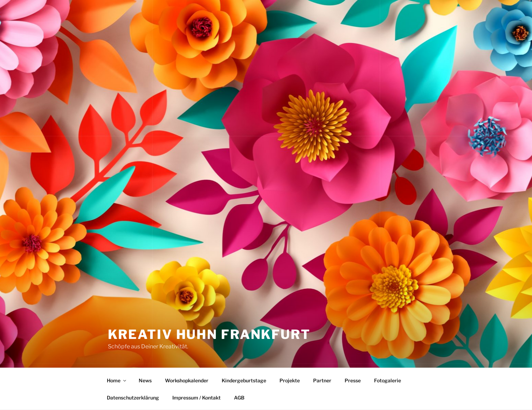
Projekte (290, 380)
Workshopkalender (187, 380)
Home (117, 380)
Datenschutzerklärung (133, 398)
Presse (353, 380)
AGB (239, 398)
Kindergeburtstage (244, 380)
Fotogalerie (388, 380)
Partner (322, 380)
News (145, 380)
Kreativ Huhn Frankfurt (209, 334)
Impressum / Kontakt (196, 398)
